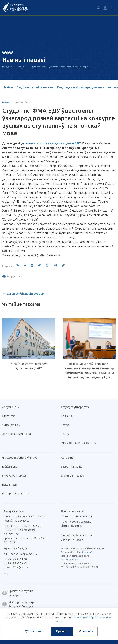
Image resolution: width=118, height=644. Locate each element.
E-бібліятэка (11, 467)
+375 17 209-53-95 (72, 540)
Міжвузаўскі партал (15, 476)
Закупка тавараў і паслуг (17, 434)
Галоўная (7, 67)
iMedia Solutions (69, 559)
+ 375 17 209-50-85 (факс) (76, 522)
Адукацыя (67, 416)
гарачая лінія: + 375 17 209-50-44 (23, 526)
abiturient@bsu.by (72, 526)
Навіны (21, 67)
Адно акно (67, 458)
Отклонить (86, 631)
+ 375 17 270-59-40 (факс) (19, 530)
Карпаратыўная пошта (17, 494)
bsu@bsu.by (11, 534)
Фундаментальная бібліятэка (21, 458)
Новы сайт (88, 552)
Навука (67, 425)
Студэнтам (9, 416)
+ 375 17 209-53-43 (15, 563)
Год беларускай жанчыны (35, 87)
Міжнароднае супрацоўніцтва (80, 443)
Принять (62, 631)
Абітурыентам (12, 407)
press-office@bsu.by (16, 567)
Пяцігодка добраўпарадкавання (81, 87)
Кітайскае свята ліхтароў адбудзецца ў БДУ (29, 366)
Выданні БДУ (10, 485)
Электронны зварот (73, 476)
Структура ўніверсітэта (75, 407)
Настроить (34, 631)
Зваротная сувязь (72, 467)
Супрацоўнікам (11, 425)
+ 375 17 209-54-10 (15, 559)
